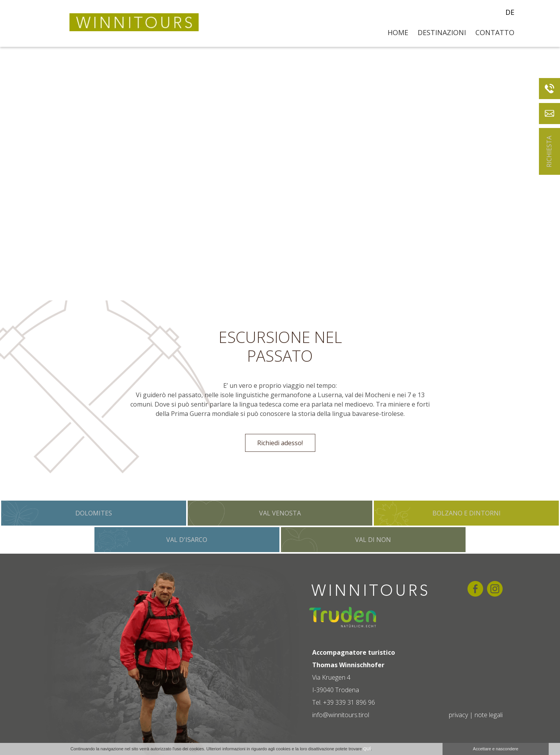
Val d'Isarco (187, 540)
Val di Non (373, 540)
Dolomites (94, 513)
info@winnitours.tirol (341, 715)
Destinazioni (442, 32)
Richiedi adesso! (280, 443)
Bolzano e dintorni (467, 513)
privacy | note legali (476, 715)
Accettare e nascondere (496, 749)
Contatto (495, 32)
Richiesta (549, 152)
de (510, 12)
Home (398, 32)
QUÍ (367, 749)
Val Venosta (280, 513)
